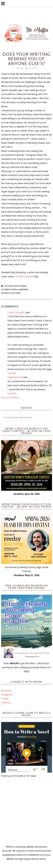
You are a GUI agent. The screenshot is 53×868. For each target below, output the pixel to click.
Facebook (6, 690)
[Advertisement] (26, 811)
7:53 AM (12, 373)
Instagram (7, 695)
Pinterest (6, 703)
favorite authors (11, 293)
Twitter (5, 698)
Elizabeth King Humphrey (15, 289)
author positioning (15, 286)
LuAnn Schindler (16, 312)
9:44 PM (12, 393)
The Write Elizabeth (24, 276)
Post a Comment (10, 397)
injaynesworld (15, 377)
